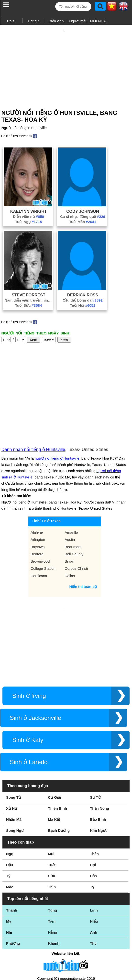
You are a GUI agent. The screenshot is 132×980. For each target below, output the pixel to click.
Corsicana (39, 530)
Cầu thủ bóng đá (83, 292)
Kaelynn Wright (29, 203)
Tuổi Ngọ (28, 213)
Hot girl (34, 21)
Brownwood (40, 516)
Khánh (54, 882)
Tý (8, 814)
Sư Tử (95, 736)
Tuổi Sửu (29, 297)
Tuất (52, 803)
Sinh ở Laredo (29, 701)
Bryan (70, 516)
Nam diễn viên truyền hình (29, 292)
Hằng (53, 871)
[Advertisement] (66, 61)
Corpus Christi (76, 523)
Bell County (74, 509)
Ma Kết (54, 758)
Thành (12, 849)
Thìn (52, 826)
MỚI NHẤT (99, 21)
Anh (93, 871)
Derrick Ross (83, 286)
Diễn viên (56, 21)
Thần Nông (99, 747)
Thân (94, 792)
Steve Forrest (29, 286)
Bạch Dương (59, 769)
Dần (93, 814)
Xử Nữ (12, 747)
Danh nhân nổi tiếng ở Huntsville (33, 404)
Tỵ (92, 826)
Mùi (51, 792)
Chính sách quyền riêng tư (66, 953)
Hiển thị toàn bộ (83, 541)
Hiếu (94, 860)
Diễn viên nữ (28, 208)
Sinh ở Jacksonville (35, 656)
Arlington (38, 494)
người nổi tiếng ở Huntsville (57, 413)
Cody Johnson (83, 203)
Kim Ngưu (99, 769)
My (9, 860)
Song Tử (14, 736)
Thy (93, 882)
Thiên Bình (58, 747)
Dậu (10, 803)
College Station (43, 523)
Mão (10, 826)
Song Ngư (15, 769)
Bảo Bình (98, 758)
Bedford (37, 509)
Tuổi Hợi (83, 297)
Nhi (9, 871)
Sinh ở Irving (29, 634)
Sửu (52, 814)
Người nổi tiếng (14, 119)
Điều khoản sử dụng (66, 927)
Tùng (53, 849)
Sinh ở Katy (28, 679)
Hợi (93, 803)
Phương (13, 882)
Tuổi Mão (83, 213)
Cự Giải (55, 736)
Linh (94, 849)
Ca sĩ (11, 21)
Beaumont (73, 501)
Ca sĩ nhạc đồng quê (83, 208)
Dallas (70, 530)
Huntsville (39, 119)
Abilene (37, 487)
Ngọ (10, 792)
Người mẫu (78, 21)
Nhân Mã (14, 758)
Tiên (52, 860)
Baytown (38, 501)
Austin (70, 494)
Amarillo (71, 487)
